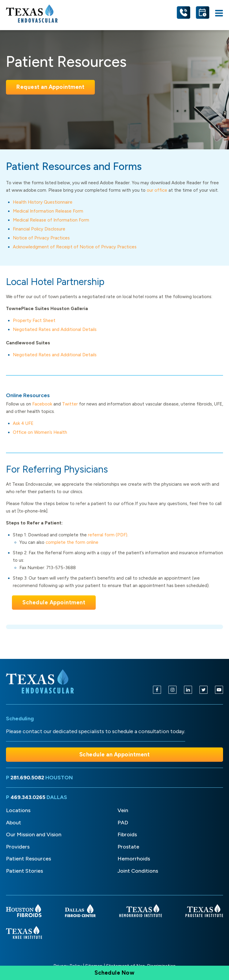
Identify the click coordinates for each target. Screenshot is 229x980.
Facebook (42, 404)
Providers (18, 847)
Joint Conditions (138, 871)
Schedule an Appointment (115, 754)
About (14, 823)
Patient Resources (28, 859)
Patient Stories (24, 871)
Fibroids (127, 835)
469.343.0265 (28, 797)
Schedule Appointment (54, 602)
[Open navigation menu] (219, 14)
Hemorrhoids (134, 859)
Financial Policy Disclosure (39, 229)
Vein (123, 810)
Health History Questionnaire (43, 202)
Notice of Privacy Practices (41, 238)
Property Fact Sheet (34, 321)
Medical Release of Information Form (51, 220)
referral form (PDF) (108, 535)
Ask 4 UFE (23, 423)
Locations (18, 810)
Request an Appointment (50, 87)
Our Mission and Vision (34, 835)
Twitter (70, 404)
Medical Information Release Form (48, 211)
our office (157, 190)
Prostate (128, 847)
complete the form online (72, 542)
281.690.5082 (27, 778)
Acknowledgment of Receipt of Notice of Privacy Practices (75, 247)
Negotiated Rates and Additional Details (55, 329)
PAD (123, 823)
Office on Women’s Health (40, 432)
